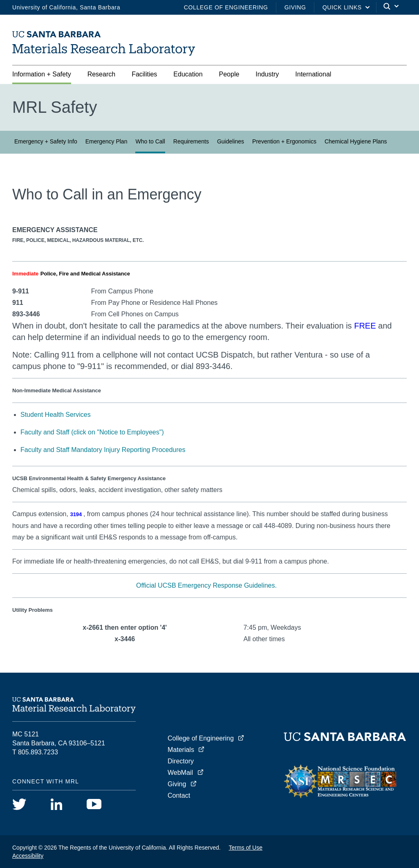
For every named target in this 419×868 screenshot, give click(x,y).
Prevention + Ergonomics (284, 141)
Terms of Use (246, 848)
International (313, 74)
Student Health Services (56, 415)
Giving (295, 7)
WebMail (180, 773)
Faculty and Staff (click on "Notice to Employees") (92, 432)
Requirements (191, 141)
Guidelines (231, 141)
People (229, 74)
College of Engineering (226, 7)
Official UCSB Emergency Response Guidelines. (206, 585)
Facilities (144, 74)
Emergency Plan (106, 141)
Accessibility (28, 856)
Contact (179, 795)
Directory (181, 761)
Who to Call (150, 141)
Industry (267, 74)
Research (101, 74)
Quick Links (342, 7)
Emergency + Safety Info (46, 141)
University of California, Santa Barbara (66, 7)
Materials (181, 750)
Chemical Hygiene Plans (356, 141)
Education (188, 74)
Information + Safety (42, 74)
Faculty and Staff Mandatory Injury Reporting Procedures (103, 450)
